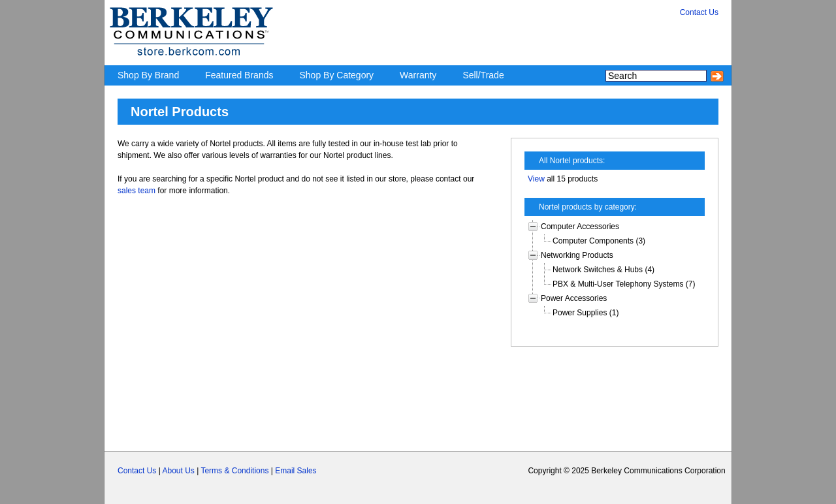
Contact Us (137, 471)
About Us (178, 471)
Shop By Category (336, 75)
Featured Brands (239, 75)
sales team (137, 191)
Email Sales (296, 471)
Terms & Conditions (234, 471)
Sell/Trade (483, 75)
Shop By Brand (148, 75)
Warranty (418, 75)
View (536, 179)
